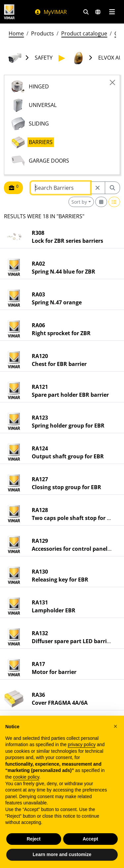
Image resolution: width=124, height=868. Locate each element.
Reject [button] (34, 839)
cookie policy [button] (26, 777)
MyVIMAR (51, 12)
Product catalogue (84, 33)
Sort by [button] (79, 202)
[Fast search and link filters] (86, 12)
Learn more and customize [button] (62, 854)
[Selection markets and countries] (98, 12)
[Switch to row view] (114, 202)
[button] (115, 726)
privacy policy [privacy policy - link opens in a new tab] (82, 744)
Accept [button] (90, 839)
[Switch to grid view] (101, 202)
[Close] (112, 82)
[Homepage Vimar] (9, 12)
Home (16, 33)
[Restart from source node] (98, 188)
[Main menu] (112, 12)
